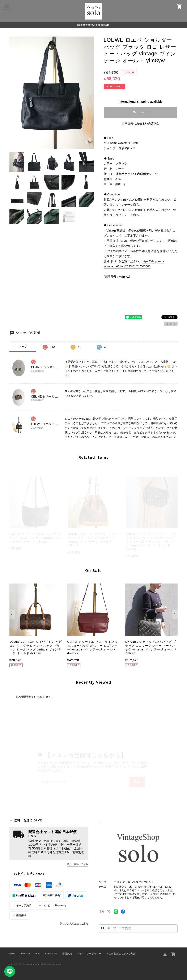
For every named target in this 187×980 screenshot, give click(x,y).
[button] (12, 614)
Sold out (141, 112)
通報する (171, 324)
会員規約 (67, 954)
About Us (25, 954)
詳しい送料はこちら (78, 864)
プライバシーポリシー (89, 954)
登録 (137, 782)
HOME (12, 954)
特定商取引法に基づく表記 (121, 954)
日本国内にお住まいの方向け (141, 123)
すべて (23, 347)
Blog (38, 954)
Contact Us (51, 954)
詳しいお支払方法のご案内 (74, 924)
